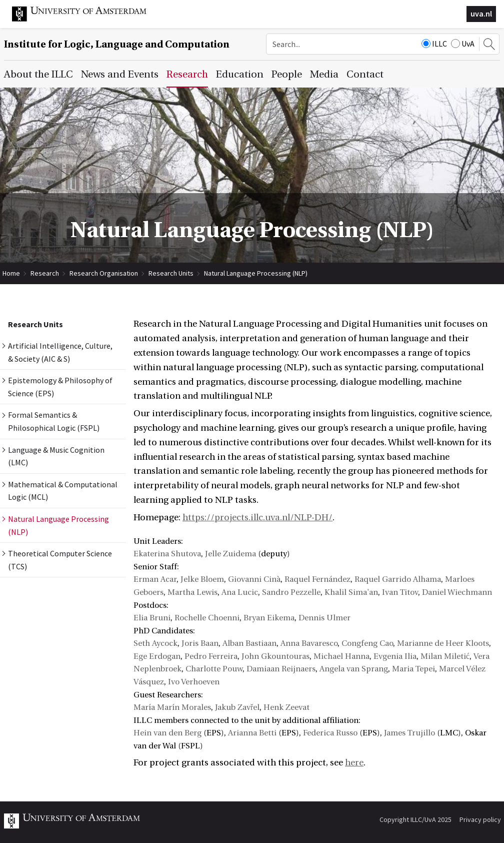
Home (11, 273)
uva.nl (481, 14)
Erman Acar (155, 579)
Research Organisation (104, 273)
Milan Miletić (445, 656)
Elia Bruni (152, 618)
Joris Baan (200, 643)
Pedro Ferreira (211, 656)
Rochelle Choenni (207, 618)
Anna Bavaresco (309, 643)
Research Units (171, 273)
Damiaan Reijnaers (281, 669)
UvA (463, 44)
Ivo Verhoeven (194, 682)
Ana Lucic (240, 592)
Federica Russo (330, 733)
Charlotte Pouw (214, 669)
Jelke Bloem (202, 579)
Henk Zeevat (286, 707)
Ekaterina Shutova (167, 554)
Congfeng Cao (367, 643)
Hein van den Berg (167, 733)
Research (45, 273)
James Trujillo (409, 733)
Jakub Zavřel (237, 707)
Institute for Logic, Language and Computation (117, 44)
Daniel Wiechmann (457, 592)
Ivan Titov (400, 592)
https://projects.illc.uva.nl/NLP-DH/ (257, 518)
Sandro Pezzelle (291, 592)
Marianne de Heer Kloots (443, 643)
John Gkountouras (275, 656)
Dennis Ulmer (324, 618)
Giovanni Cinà (254, 579)
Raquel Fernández (317, 579)
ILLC (434, 44)
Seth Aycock (155, 643)
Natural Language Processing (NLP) (256, 273)
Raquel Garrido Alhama (398, 579)
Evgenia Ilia (395, 656)
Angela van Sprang (354, 669)
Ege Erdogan (157, 656)
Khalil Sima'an (351, 592)
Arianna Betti (252, 733)
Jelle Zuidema (230, 554)
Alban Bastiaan (249, 643)
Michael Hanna (341, 656)
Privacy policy (480, 819)
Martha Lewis (192, 592)
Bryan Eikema (269, 618)
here (354, 763)
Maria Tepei (413, 669)
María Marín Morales (172, 707)
